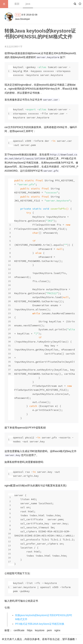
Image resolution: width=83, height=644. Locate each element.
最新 (17, 4)
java (28, 4)
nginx (57, 630)
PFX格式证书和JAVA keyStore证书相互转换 (40, 624)
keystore (40, 630)
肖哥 (23, 15)
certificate (19, 630)
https (30, 630)
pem (49, 630)
